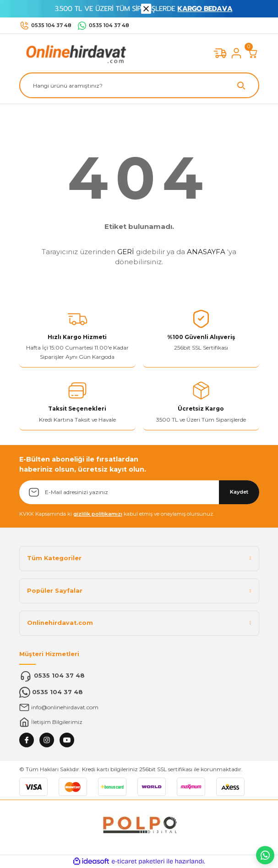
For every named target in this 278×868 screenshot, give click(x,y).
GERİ (126, 252)
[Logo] (74, 53)
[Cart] (253, 53)
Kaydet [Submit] (239, 492)
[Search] (139, 85)
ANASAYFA (206, 252)
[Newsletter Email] (139, 492)
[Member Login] (236, 53)
